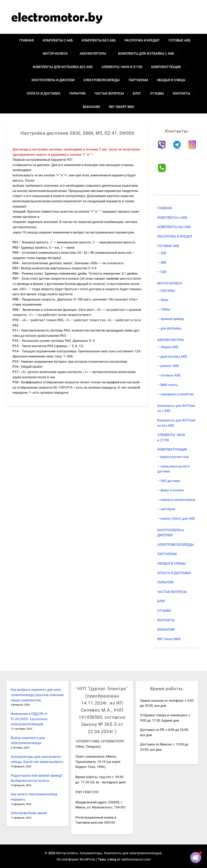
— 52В (162, 272)
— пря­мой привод (171, 319)
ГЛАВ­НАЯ (26, 40)
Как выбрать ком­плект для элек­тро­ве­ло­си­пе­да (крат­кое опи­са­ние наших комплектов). (37, 695)
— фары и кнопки (170, 490)
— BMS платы (168, 385)
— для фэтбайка (169, 328)
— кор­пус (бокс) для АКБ (176, 519)
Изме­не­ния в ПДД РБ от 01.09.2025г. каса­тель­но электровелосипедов (29, 719)
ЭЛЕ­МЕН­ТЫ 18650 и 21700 (122, 67)
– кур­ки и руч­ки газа (173, 457)
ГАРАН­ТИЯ (77, 93)
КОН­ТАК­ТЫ (182, 93)
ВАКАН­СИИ (91, 107)
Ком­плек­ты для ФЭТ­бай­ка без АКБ (63, 67)
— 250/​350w (166, 291)
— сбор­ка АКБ (168, 347)
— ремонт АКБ (168, 366)
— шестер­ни (166, 509)
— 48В (162, 263)
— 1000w (164, 310)
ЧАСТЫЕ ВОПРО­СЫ (109, 93)
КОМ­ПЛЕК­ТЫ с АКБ (58, 40)
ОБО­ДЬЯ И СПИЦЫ (171, 80)
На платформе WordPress (76, 859)
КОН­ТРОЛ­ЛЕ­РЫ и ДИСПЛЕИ (53, 80)
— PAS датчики (169, 481)
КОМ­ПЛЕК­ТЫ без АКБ (99, 40)
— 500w (163, 300)
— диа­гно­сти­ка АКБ (172, 357)
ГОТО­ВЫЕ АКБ (180, 40)
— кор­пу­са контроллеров (176, 500)
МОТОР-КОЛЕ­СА (55, 54)
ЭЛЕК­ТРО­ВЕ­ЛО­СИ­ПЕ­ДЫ (101, 80)
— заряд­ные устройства (176, 394)
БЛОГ (137, 93)
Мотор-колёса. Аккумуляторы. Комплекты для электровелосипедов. (109, 853)
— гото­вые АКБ (169, 375)
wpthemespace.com (136, 859)
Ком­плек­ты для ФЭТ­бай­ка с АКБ (146, 54)
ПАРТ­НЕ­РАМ (138, 80)
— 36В (162, 253)
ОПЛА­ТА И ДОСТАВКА (44, 93)
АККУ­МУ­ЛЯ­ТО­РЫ (93, 54)
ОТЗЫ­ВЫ (157, 93)
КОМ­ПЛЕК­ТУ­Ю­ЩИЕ (166, 67)
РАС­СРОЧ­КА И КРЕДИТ (142, 40)
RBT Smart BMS (121, 107)
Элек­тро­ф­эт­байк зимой (29, 813)
